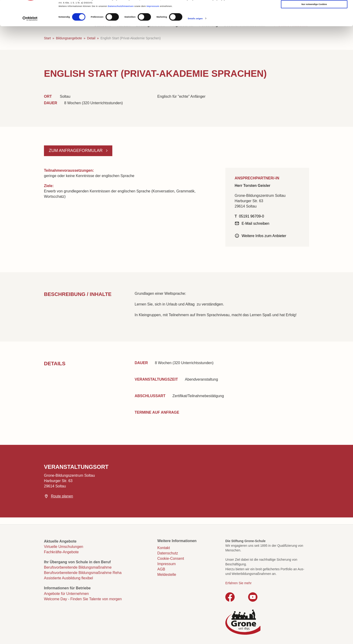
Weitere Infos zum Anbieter (264, 236)
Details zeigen (195, 42)
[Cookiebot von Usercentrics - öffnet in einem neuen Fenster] (30, 42)
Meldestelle (167, 575)
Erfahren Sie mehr (238, 583)
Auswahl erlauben (314, 19)
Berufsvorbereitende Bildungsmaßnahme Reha (83, 573)
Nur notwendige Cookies (314, 28)
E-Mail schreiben (255, 223)
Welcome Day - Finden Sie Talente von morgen (83, 599)
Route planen (62, 496)
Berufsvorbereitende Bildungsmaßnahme (78, 567)
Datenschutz (168, 553)
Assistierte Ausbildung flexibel (68, 578)
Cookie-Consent (171, 558)
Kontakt (164, 548)
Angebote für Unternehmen (66, 594)
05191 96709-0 (252, 216)
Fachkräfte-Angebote (61, 552)
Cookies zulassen (314, 10)
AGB (161, 569)
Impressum (153, 30)
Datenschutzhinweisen (121, 30)
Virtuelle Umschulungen (64, 547)
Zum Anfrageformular (76, 151)
